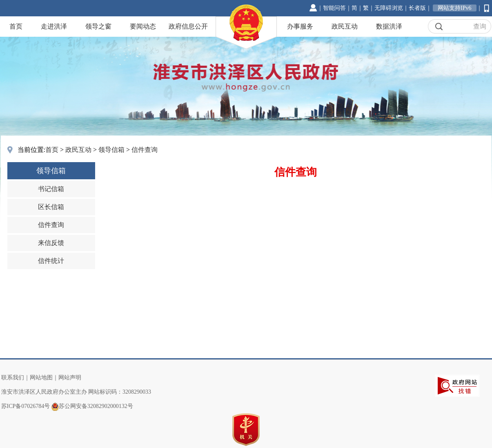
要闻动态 (143, 26)
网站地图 (41, 378)
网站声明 (70, 378)
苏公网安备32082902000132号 (96, 406)
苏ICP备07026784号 (26, 406)
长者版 (417, 8)
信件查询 (145, 150)
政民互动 (345, 26)
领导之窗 (98, 26)
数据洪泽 (389, 26)
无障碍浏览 (389, 8)
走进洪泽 (54, 26)
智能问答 (334, 8)
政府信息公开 (188, 26)
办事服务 (300, 26)
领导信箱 (111, 150)
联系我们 (13, 378)
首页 (16, 26)
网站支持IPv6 (454, 8)
